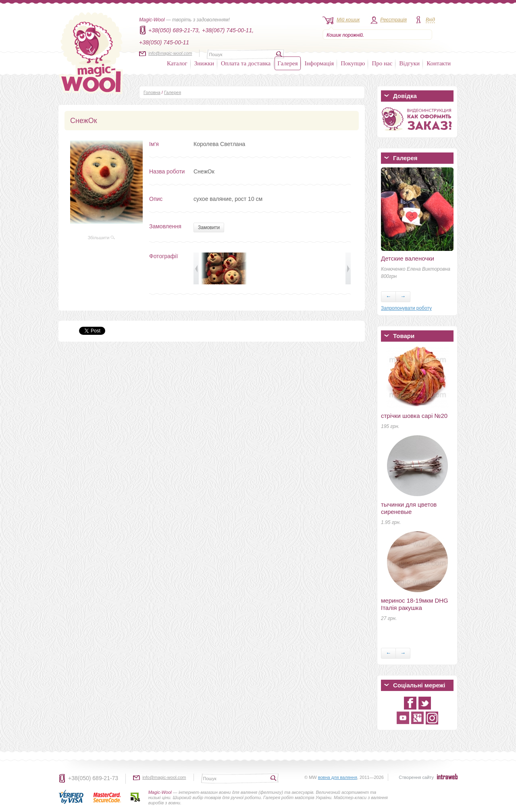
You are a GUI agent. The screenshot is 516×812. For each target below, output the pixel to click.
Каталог (177, 63)
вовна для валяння (338, 777)
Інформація (319, 63)
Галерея (287, 63)
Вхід (430, 20)
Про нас (382, 63)
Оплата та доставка (246, 63)
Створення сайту (416, 777)
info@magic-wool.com (170, 53)
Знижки (204, 63)
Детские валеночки (408, 258)
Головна (152, 92)
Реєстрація (393, 20)
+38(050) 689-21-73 (93, 778)
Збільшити (102, 238)
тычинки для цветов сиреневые (409, 508)
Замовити (209, 228)
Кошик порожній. (345, 35)
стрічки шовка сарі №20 (414, 416)
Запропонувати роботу (406, 308)
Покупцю (353, 63)
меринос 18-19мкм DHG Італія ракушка (415, 604)
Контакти (439, 63)
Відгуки (409, 63)
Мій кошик (348, 20)
